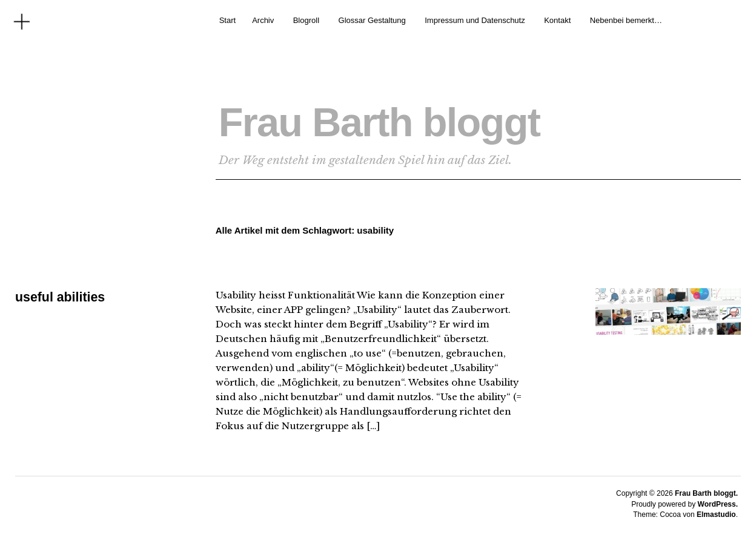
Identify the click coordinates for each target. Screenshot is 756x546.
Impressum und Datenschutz (475, 20)
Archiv (263, 20)
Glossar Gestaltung (372, 20)
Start (227, 20)
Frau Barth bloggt (417, 119)
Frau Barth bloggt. (706, 493)
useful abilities (61, 297)
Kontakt (557, 20)
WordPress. (718, 504)
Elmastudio (716, 515)
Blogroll (306, 20)
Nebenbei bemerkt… (626, 20)
